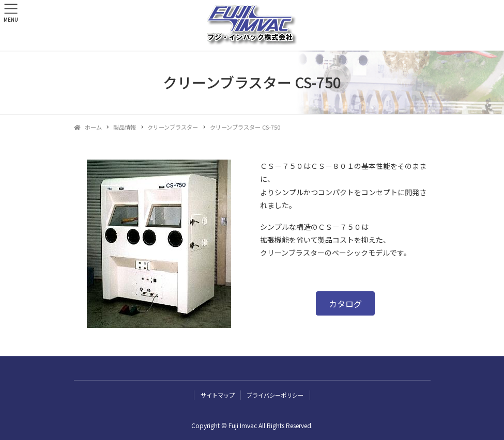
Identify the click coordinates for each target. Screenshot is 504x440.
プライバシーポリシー (275, 395)
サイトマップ (218, 395)
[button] (345, 303)
